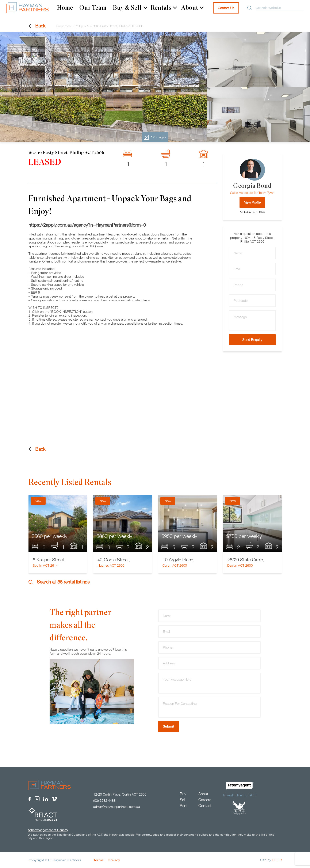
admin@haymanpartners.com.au (117, 807)
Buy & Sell (130, 8)
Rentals (164, 8)
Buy (183, 794)
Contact (205, 806)
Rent (184, 806)
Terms (98, 860)
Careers (205, 800)
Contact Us (226, 8)
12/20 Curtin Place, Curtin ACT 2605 (120, 795)
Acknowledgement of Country (48, 830)
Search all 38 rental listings (59, 582)
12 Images (155, 137)
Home (65, 8)
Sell (183, 800)
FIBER (277, 860)
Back (37, 26)
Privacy (114, 860)
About (192, 8)
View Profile (252, 202)
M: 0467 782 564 (252, 212)
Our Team (93, 8)
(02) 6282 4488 (104, 801)
